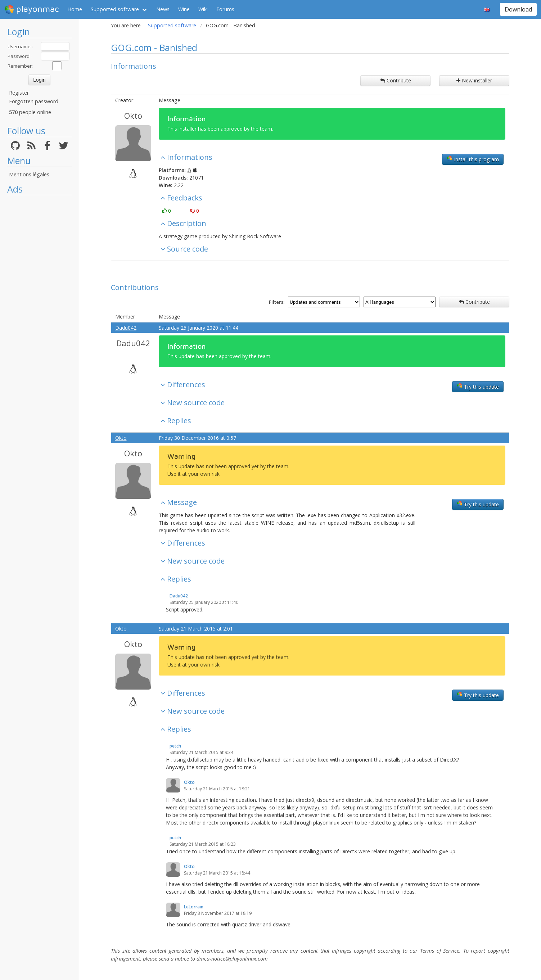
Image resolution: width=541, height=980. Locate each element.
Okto (133, 116)
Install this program (473, 159)
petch (175, 746)
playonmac (31, 9)
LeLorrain (194, 907)
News (163, 9)
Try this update (478, 387)
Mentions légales (29, 174)
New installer (474, 80)
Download (518, 9)
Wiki (203, 9)
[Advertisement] (39, 307)
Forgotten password (34, 101)
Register (19, 93)
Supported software (115, 9)
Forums (225, 9)
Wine (184, 9)
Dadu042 (126, 328)
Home (75, 9)
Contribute (396, 80)
